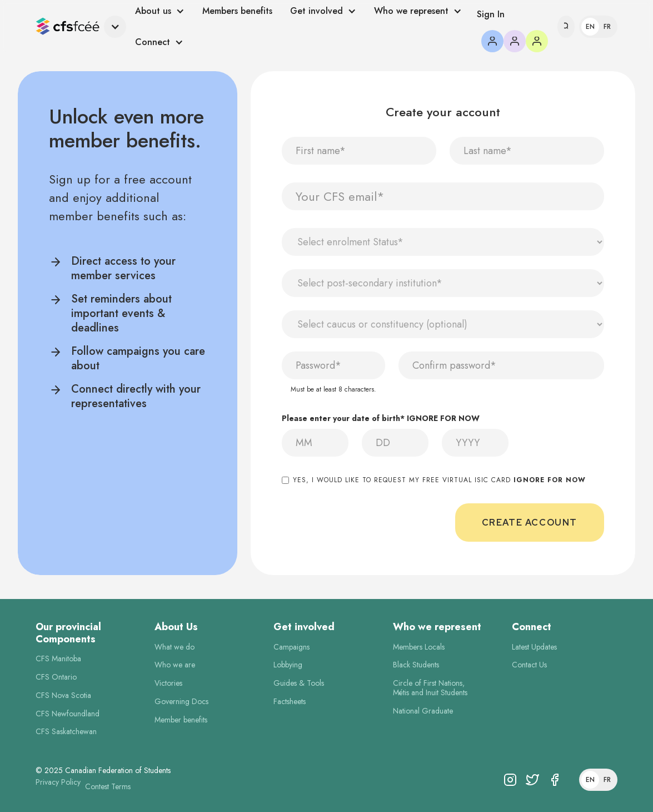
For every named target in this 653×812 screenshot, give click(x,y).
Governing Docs (181, 702)
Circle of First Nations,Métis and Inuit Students (430, 688)
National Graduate (423, 711)
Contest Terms (108, 787)
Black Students (416, 665)
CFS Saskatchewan (66, 732)
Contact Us (529, 665)
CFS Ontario (56, 677)
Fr (607, 27)
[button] (81, 27)
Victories (168, 683)
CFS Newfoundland (68, 714)
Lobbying (288, 665)
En (590, 27)
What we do (175, 647)
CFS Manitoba (58, 659)
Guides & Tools (299, 683)
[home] (68, 27)
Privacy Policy (58, 782)
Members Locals (419, 647)
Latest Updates (534, 647)
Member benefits (181, 720)
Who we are (175, 665)
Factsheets (290, 702)
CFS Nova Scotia (63, 695)
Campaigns (291, 647)
